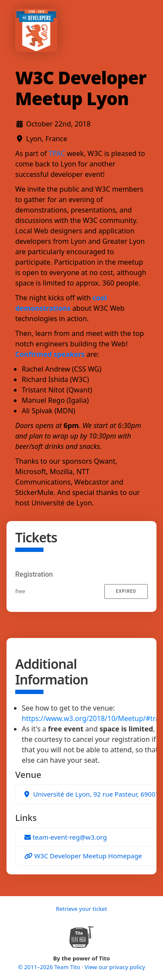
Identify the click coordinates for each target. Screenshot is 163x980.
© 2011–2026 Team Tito (50, 967)
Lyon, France (47, 139)
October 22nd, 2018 (58, 124)
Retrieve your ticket (82, 909)
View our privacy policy (115, 967)
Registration (34, 574)
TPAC (57, 153)
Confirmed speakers (50, 354)
